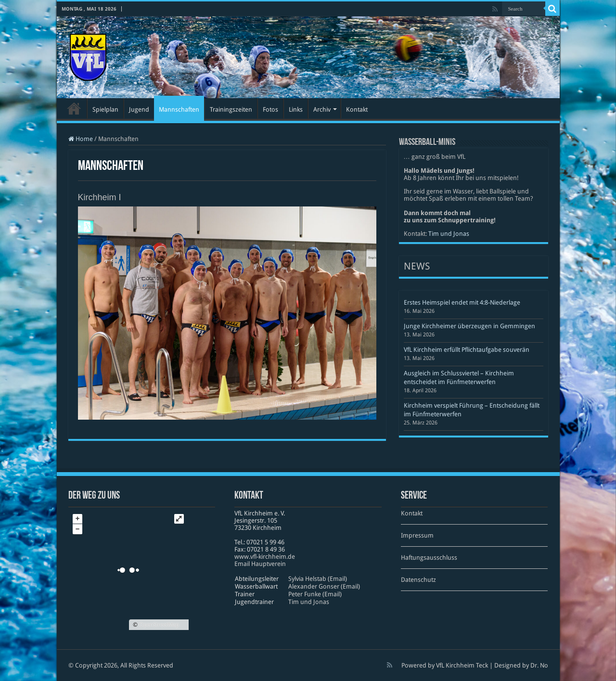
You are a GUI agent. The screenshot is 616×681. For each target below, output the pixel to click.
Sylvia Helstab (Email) (318, 579)
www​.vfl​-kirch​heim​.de (265, 557)
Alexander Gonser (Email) (324, 586)
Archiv (322, 109)
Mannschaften (179, 109)
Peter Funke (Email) (315, 594)
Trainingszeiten (231, 109)
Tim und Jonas (449, 234)
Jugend (139, 109)
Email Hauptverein (260, 564)
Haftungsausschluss (429, 558)
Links (296, 109)
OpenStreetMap (159, 625)
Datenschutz (418, 580)
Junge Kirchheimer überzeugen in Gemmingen (469, 326)
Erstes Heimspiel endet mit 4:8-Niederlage (462, 302)
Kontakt (357, 109)
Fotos (270, 109)
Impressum (417, 535)
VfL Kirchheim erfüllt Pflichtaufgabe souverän (467, 350)
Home (81, 139)
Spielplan (105, 109)
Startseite (74, 108)
